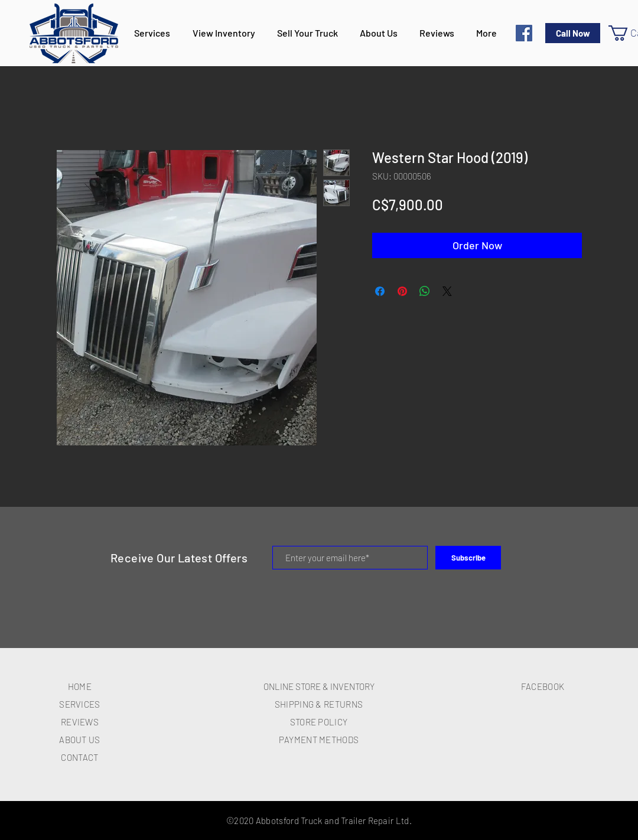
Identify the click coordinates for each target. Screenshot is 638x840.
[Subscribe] (468, 558)
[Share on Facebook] (380, 291)
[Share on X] (447, 291)
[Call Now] (573, 33)
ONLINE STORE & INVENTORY (319, 686)
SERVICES (79, 704)
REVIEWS (80, 722)
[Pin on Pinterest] (402, 291)
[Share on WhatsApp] (425, 291)
